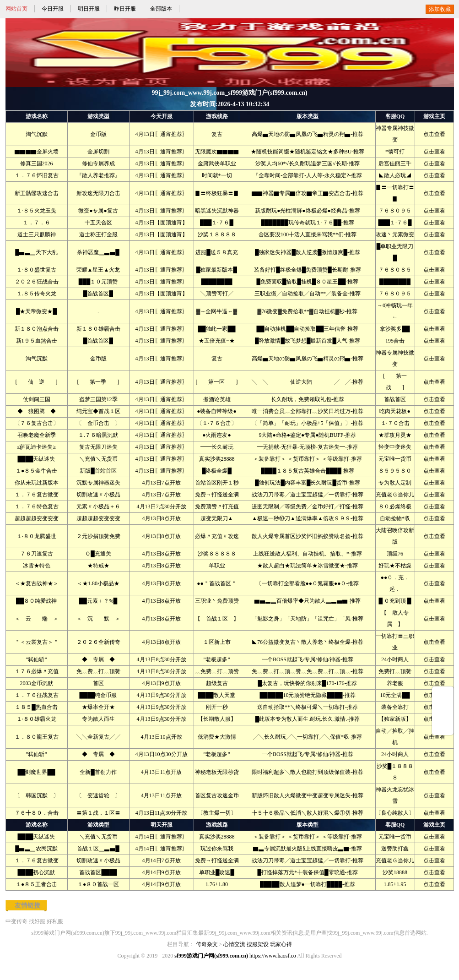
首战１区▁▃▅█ (98, 849)
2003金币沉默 (37, 683)
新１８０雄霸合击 (98, 329)
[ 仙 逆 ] (37, 382)
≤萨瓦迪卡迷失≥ (36, 447)
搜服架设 (258, 944)
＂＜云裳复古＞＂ (37, 642)
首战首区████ (98, 872)
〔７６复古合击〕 (37, 423)
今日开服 (53, 9)
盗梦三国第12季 (98, 399)
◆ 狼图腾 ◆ (37, 411)
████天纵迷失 (36, 459)
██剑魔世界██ (36, 772)
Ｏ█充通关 (98, 554)
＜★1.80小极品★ (98, 583)
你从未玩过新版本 (37, 483)
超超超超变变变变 (37, 518)
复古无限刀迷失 (98, 447)
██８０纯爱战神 (36, 601)
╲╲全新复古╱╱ (98, 737)
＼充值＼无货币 (98, 459)
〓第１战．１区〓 (98, 813)
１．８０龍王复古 (37, 737)
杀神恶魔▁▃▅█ (98, 252)
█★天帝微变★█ (36, 311)
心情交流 (234, 944)
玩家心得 (281, 944)
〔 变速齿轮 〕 (98, 795)
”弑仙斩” (36, 659)
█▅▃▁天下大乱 (36, 252)
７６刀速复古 (37, 554)
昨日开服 (125, 9)
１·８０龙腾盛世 (36, 536)
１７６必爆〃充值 (37, 671)
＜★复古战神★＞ (37, 583)
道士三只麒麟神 (37, 234)
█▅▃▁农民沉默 (36, 849)
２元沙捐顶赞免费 (98, 536)
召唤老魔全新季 (37, 435)
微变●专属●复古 (98, 211)
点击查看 (434, 134)
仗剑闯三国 (37, 399)
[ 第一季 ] (98, 382)
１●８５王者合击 (36, 884)
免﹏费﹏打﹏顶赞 (98, 671)
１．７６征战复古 (37, 695)
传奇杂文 (207, 944)
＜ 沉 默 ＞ (98, 619)
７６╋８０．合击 (37, 813)
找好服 (37, 921)
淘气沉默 (37, 134)
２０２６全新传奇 (98, 642)
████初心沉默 (36, 872)
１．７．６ (37, 223)
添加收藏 (440, 9)
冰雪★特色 (37, 566)
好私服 (55, 921)
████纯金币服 (98, 695)
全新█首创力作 (98, 772)
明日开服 (89, 9)
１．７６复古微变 (37, 495)
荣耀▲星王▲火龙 (98, 270)
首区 (98, 683)
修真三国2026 (37, 163)
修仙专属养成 (98, 163)
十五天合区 (98, 223)
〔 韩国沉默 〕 (37, 795)
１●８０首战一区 (98, 884)
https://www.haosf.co (273, 956)
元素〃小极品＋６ (98, 506)
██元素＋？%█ (98, 601)
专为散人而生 (98, 719)
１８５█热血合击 (36, 707)
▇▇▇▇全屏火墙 (37, 152)
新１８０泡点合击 (37, 329)
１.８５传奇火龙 (36, 294)
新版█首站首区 (98, 471)
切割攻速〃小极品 (98, 495)
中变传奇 (16, 921)
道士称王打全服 (98, 234)
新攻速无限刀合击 (98, 193)
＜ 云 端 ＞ (37, 619)
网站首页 (16, 9)
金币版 (98, 134)
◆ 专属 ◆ (98, 659)
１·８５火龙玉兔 (36, 211)
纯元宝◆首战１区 (98, 411)
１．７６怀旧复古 (37, 175)
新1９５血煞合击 (37, 341)
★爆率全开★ (98, 707)
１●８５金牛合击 (36, 471)
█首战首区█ (98, 294)
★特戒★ (98, 566)
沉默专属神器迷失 (98, 483)
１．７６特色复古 (37, 506)
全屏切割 (98, 152)
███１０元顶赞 (98, 282)
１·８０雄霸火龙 (36, 719)
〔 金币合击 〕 (98, 423)
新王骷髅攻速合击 (37, 193)
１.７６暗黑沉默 (98, 435)
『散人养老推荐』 (98, 175)
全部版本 (161, 9)
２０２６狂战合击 (37, 282)
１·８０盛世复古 (36, 270)
